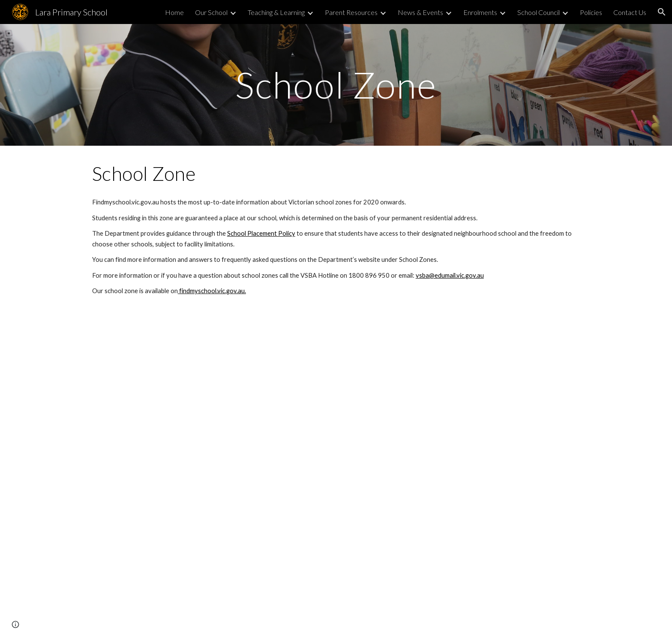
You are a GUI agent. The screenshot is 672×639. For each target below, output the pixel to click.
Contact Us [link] (630, 12)
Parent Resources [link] (351, 12)
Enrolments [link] (480, 12)
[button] (662, 12)
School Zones (418, 259)
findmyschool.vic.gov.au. (212, 291)
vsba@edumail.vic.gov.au (450, 275)
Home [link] (174, 12)
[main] (336, 85)
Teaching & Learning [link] (276, 12)
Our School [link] (211, 12)
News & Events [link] (420, 12)
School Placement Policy (261, 233)
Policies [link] (591, 12)
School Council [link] (538, 12)
